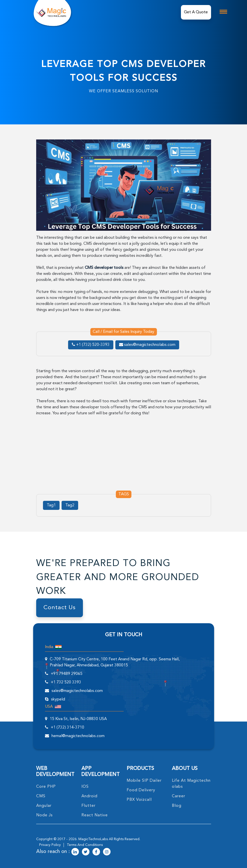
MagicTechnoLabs (93, 839)
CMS (41, 796)
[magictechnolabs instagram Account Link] (107, 852)
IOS (85, 787)
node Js (44, 815)
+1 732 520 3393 (66, 682)
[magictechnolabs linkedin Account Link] (75, 852)
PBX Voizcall (139, 800)
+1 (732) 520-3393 (91, 345)
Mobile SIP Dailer (144, 781)
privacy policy (50, 845)
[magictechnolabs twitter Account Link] (86, 852)
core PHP (46, 787)
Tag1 (51, 505)
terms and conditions (85, 845)
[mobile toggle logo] (223, 12)
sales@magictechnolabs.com (147, 345)
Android (89, 796)
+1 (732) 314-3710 (67, 728)
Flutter (88, 806)
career (179, 796)
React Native (95, 815)
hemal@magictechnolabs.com (78, 736)
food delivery (141, 790)
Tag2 (70, 505)
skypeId (58, 699)
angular (44, 806)
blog (177, 806)
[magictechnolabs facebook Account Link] (96, 852)
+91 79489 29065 (67, 674)
